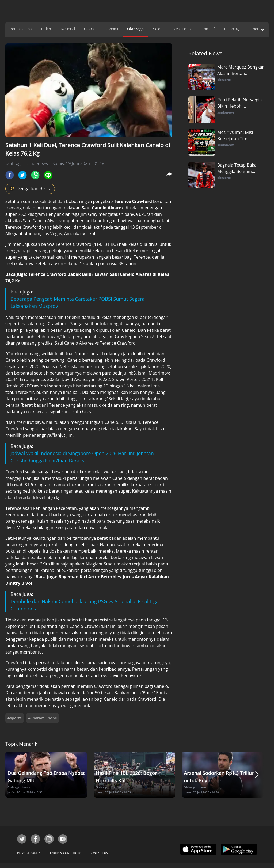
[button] (257, 775)
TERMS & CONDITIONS (65, 853)
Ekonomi (111, 29)
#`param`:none (43, 718)
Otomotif (207, 29)
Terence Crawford (133, 201)
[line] (48, 175)
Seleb (158, 29)
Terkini (46, 29)
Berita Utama (21, 29)
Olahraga (135, 29)
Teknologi (232, 29)
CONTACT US (99, 853)
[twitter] (22, 175)
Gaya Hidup (181, 29)
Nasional (68, 29)
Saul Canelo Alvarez (102, 208)
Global (89, 29)
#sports (15, 718)
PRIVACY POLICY (29, 853)
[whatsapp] (35, 175)
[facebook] (10, 175)
